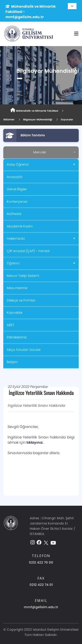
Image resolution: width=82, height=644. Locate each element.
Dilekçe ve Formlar (21, 300)
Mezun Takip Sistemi (23, 276)
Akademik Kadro (20, 226)
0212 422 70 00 (41, 562)
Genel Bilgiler (17, 189)
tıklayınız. (35, 442)
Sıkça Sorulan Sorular (24, 350)
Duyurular (67, 119)
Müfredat (14, 214)
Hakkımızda (16, 238)
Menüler (40, 152)
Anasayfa (15, 177)
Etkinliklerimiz (17, 337)
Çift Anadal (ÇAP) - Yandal (28, 251)
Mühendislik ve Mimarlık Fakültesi (34, 110)
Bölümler (9, 119)
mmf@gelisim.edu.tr (41, 607)
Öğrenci (13, 263)
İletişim (12, 362)
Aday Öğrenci (18, 164)
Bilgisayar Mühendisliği (38, 119)
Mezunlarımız (17, 288)
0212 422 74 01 (41, 585)
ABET (11, 325)
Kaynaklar (15, 312)
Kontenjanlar (17, 202)
